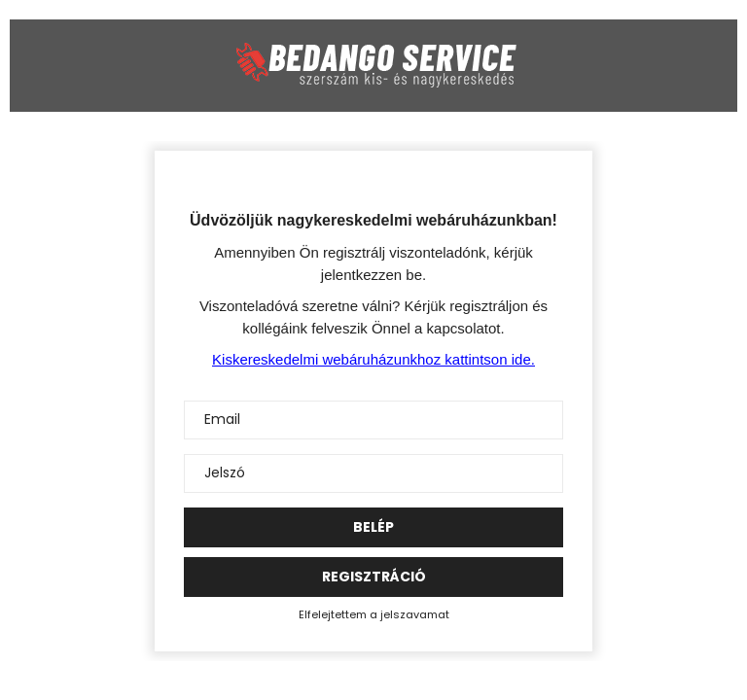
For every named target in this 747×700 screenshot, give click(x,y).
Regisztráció (374, 577)
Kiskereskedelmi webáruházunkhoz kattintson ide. (373, 359)
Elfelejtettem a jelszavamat (374, 614)
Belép (373, 527)
